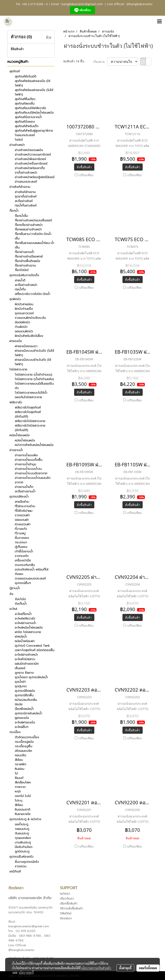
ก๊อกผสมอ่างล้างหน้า (28, 229)
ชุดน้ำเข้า (20, 682)
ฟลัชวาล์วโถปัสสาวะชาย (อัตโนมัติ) (30, 428)
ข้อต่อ (19, 704)
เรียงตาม (100, 62)
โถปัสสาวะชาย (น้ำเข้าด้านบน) (34, 375)
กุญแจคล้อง (23, 838)
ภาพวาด (20, 787)
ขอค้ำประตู (22, 824)
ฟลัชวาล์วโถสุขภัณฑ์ (28, 408)
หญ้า (18, 791)
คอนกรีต (21, 755)
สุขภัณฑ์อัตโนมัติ (26, 76)
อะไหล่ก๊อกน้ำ (23, 614)
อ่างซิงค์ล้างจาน (20, 187)
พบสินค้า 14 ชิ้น (74, 61)
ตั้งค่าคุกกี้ (125, 968)
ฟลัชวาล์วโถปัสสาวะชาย (30, 421)
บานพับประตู (23, 842)
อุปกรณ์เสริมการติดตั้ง (24, 275)
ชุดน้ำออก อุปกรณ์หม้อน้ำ (31, 677)
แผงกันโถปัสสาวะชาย (28, 397)
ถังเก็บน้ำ (21, 604)
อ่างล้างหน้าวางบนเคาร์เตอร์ (33, 155)
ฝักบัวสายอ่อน (24, 304)
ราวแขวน (21, 866)
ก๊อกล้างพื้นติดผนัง (27, 261)
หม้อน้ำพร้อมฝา (25, 641)
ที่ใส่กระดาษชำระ (25, 506)
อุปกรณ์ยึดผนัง (25, 691)
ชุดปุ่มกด (21, 686)
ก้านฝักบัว (21, 327)
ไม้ (16, 773)
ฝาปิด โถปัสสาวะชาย (28, 632)
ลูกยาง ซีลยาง (24, 673)
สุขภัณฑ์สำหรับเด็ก (27, 126)
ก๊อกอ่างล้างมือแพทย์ (29, 257)
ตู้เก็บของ (21, 547)
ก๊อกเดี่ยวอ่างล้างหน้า (29, 225)
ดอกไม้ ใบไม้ (23, 796)
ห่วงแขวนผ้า (23, 524)
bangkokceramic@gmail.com (82, 4)
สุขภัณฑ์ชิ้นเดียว (25, 99)
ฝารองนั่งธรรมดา (26, 346)
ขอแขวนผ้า (22, 520)
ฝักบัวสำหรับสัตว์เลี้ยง (29, 336)
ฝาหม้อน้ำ (21, 637)
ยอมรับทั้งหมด (148, 968)
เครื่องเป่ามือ (23, 560)
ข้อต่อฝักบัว (22, 322)
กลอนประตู (22, 829)
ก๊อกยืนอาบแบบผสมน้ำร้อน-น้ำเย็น (34, 245)
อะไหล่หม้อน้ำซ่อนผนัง (29, 628)
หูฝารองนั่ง (22, 718)
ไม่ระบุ (19, 800)
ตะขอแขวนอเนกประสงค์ (30, 579)
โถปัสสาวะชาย (18, 369)
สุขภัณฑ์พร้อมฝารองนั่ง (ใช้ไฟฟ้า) (33, 83)
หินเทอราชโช (23, 814)
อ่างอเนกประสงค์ (26, 182)
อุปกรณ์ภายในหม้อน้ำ (28, 713)
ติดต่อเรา (66, 918)
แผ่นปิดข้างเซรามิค (27, 664)
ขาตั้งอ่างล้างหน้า (26, 173)
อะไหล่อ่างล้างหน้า (26, 655)
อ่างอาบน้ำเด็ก (24, 487)
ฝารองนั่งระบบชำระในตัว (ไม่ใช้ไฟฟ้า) (34, 353)
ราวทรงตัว (22, 556)
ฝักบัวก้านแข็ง (24, 309)
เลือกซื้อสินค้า (69, 904)
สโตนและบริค (23, 751)
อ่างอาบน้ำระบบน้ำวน (28, 469)
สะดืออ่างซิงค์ (24, 201)
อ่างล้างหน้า (17, 145)
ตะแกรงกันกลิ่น (25, 565)
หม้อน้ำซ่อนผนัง (20, 435)
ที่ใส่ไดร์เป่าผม (24, 511)
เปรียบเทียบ (86, 175)
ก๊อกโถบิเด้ (22, 270)
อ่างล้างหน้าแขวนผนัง (29, 150)
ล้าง (49, 37)
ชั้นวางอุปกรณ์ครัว (27, 862)
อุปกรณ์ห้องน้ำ (19, 497)
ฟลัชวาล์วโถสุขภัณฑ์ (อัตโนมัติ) (28, 414)
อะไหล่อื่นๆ (22, 727)
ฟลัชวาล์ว (16, 402)
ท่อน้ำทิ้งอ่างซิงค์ (26, 206)
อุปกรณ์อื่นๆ (23, 583)
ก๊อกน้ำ (14, 211)
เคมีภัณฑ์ (15, 871)
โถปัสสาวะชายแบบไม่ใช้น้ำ (31, 393)
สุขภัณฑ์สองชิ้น (25, 104)
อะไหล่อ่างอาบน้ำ (25, 623)
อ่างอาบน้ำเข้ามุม (25, 464)
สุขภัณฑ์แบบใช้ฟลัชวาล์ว (31, 108)
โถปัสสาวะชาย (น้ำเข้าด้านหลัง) (34, 379)
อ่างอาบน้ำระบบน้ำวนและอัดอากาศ (33, 480)
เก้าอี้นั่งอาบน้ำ (24, 551)
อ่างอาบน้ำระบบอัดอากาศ (31, 473)
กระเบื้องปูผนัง (24, 742)
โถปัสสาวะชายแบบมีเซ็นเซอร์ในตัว (34, 386)
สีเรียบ (19, 760)
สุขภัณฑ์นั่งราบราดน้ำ (28, 117)
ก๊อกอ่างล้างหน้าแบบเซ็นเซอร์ (33, 220)
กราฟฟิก (21, 764)
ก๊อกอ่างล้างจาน (25, 266)
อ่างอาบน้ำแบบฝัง (26, 455)
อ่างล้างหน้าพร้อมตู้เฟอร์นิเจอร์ (35, 177)
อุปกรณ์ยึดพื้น (24, 695)
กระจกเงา (21, 542)
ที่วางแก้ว (21, 529)
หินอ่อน (20, 769)
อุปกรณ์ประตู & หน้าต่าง (25, 819)
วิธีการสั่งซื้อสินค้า (71, 908)
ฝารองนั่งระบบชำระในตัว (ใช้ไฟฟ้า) (33, 362)
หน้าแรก (65, 894)
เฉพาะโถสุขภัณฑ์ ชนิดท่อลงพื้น (35, 650)
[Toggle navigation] (159, 22)
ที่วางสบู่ (20, 533)
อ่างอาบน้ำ (16, 450)
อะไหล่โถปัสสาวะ (25, 659)
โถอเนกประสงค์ (25, 135)
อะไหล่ (13, 609)
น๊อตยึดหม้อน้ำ (24, 709)
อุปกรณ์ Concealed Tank (32, 646)
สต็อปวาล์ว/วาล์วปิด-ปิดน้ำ (33, 294)
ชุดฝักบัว (15, 299)
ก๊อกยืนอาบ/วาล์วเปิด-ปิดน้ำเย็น (33, 236)
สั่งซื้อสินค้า (84, 167)
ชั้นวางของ (22, 538)
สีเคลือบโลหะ (23, 782)
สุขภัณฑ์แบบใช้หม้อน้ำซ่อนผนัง (34, 113)
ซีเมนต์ (19, 778)
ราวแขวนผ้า (22, 515)
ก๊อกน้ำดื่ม (21, 216)
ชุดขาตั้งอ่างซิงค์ (26, 196)
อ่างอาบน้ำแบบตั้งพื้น (29, 460)
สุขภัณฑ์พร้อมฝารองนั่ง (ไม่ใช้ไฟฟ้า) (34, 92)
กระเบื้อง (15, 732)
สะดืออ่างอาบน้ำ (25, 491)
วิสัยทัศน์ (66, 913)
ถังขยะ (19, 574)
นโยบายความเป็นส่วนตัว (96, 968)
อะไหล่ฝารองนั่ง (25, 722)
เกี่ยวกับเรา (67, 899)
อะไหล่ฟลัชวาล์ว (25, 619)
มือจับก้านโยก (24, 847)
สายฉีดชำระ (22, 502)
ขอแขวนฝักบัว (24, 331)
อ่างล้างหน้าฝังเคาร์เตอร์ (30, 159)
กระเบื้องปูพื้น (24, 746)
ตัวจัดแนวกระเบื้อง (27, 737)
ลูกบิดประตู (22, 851)
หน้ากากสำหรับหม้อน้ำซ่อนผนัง (34, 445)
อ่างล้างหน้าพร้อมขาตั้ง (30, 168)
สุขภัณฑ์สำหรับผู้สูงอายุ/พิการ (34, 131)
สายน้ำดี (20, 280)
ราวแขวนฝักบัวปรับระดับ (30, 318)
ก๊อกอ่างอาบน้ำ (24, 252)
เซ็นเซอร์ (20, 668)
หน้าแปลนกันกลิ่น (26, 700)
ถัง (11, 594)
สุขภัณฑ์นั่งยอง (25, 122)
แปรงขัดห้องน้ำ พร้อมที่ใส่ (32, 569)
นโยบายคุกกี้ (26, 972)
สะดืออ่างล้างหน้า (26, 285)
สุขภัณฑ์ (15, 71)
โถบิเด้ (19, 140)
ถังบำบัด (20, 599)
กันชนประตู (22, 833)
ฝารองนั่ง (16, 341)
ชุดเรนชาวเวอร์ (24, 313)
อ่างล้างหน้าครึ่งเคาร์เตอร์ (31, 164)
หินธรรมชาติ (23, 810)
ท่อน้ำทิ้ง (20, 289)
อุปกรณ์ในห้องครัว (21, 857)
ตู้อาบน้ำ (15, 588)
